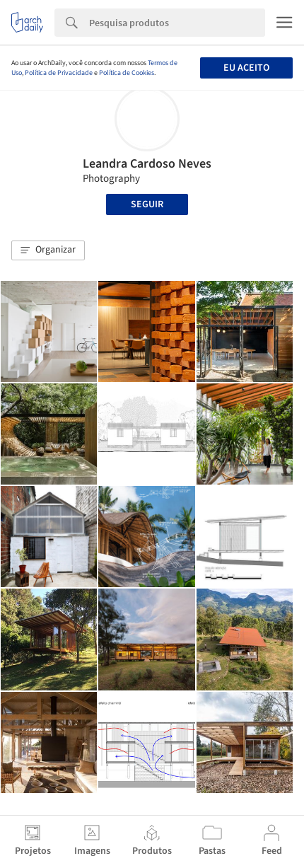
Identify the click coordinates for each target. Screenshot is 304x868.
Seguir (147, 204)
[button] (48, 250)
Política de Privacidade (59, 73)
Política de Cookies (127, 73)
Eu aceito (246, 68)
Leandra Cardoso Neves (147, 164)
